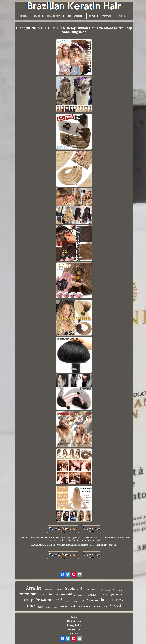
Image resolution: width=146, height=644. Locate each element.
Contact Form (74, 621)
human (107, 599)
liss (55, 607)
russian (67, 601)
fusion (104, 594)
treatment (73, 588)
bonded (115, 606)
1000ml (120, 600)
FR (76, 633)
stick (82, 601)
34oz (94, 589)
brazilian (44, 599)
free (114, 590)
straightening (49, 594)
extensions (28, 594)
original (48, 607)
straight (92, 595)
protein (108, 590)
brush (97, 606)
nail (59, 600)
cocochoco (84, 607)
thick (59, 589)
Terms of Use (74, 629)
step (101, 590)
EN (72, 633)
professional (67, 606)
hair (31, 605)
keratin (34, 588)
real (105, 607)
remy (28, 600)
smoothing (68, 594)
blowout (92, 600)
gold (120, 590)
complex (75, 601)
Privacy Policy (74, 625)
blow (40, 607)
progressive (120, 595)
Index (74, 617)
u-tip (87, 590)
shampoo (82, 595)
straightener (48, 590)
